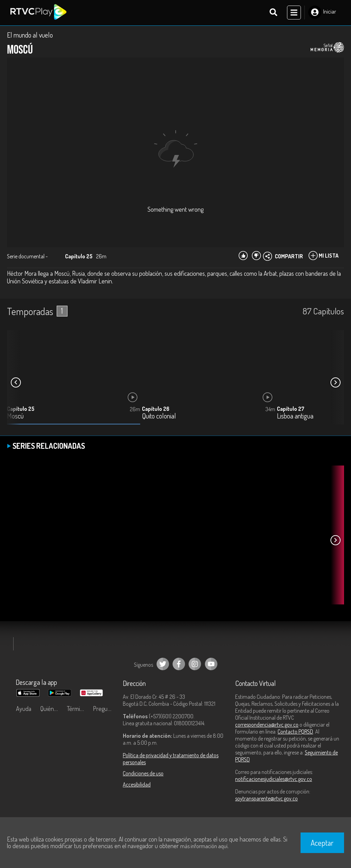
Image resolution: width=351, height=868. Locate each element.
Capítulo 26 (156, 409)
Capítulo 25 (21, 409)
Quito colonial (159, 417)
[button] (335, 383)
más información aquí (204, 846)
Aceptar (322, 843)
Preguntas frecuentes (104, 709)
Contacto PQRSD (295, 732)
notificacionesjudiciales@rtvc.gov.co (274, 780)
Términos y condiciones (78, 709)
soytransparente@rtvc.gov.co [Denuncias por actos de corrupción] (266, 799)
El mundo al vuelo (30, 36)
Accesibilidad (137, 785)
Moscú (15, 417)
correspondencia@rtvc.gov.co (267, 725)
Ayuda (24, 709)
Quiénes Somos (52, 709)
